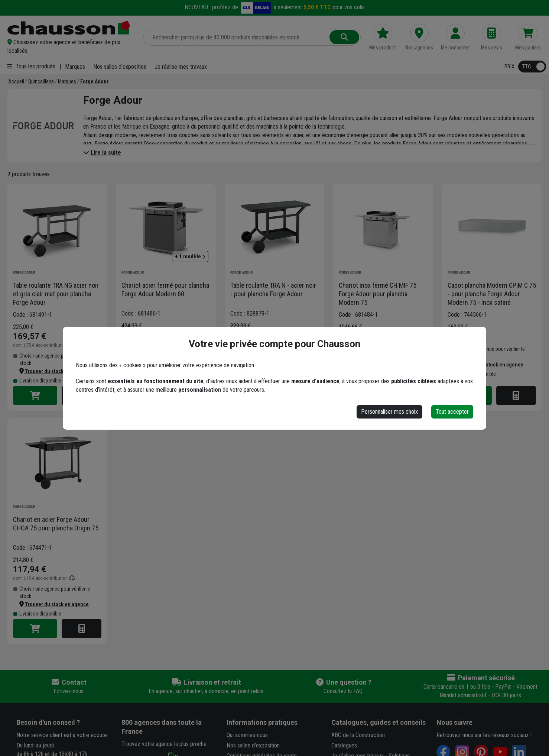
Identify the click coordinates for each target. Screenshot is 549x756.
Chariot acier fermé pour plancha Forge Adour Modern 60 (165, 290)
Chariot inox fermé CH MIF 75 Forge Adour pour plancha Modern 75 (378, 294)
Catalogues (344, 745)
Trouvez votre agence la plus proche (164, 744)
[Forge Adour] (94, 81)
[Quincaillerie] (41, 81)
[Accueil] (16, 81)
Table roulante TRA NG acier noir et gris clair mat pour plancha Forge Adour (56, 294)
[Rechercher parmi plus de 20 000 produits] (237, 37)
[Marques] (67, 81)
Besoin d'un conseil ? (48, 722)
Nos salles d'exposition (120, 67)
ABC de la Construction (358, 735)
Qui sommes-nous (247, 735)
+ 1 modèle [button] (190, 256)
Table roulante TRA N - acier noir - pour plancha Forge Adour (273, 290)
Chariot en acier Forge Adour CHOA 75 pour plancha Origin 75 (56, 524)
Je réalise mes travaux (181, 67)
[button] (71, 46)
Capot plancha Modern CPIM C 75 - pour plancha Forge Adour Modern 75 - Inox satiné (492, 294)
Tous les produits (31, 66)
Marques (75, 67)
